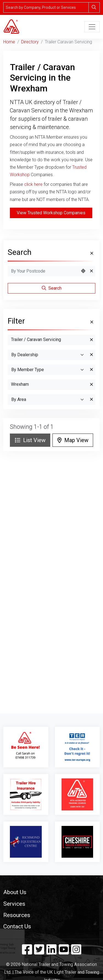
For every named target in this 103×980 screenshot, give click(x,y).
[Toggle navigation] (92, 27)
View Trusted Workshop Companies (51, 213)
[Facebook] (27, 952)
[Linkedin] (51, 952)
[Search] (46, 7)
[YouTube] (64, 952)
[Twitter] (39, 952)
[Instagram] (76, 952)
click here (33, 184)
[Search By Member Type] (48, 370)
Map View (73, 440)
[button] (51, 892)
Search (52, 288)
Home (9, 42)
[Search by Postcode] (43, 271)
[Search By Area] (48, 400)
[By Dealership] (48, 355)
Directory (30, 42)
